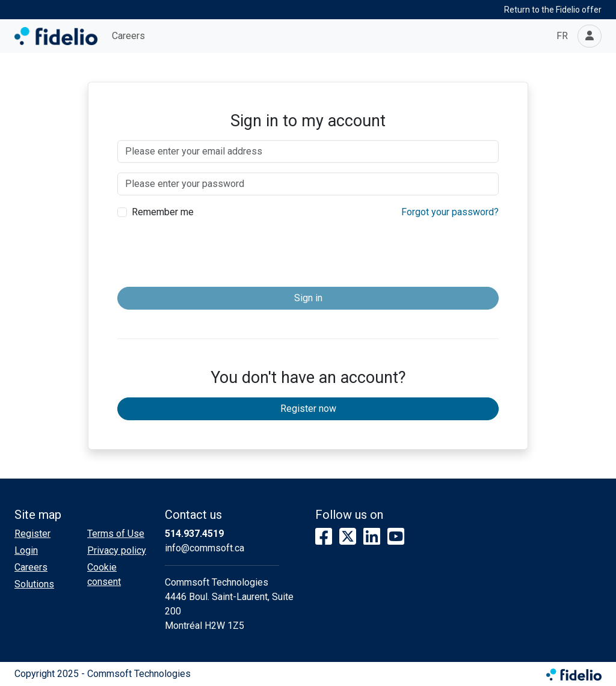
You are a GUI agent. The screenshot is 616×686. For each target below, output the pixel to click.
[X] (348, 537)
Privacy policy (117, 550)
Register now (308, 409)
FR (562, 36)
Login (26, 550)
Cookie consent (104, 574)
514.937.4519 (194, 534)
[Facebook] (324, 537)
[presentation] (308, 254)
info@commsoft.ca (205, 548)
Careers (128, 36)
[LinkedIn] (372, 537)
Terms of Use (116, 534)
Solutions (34, 584)
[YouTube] (396, 537)
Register (32, 534)
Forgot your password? (450, 212)
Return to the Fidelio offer (553, 10)
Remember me (163, 212)
